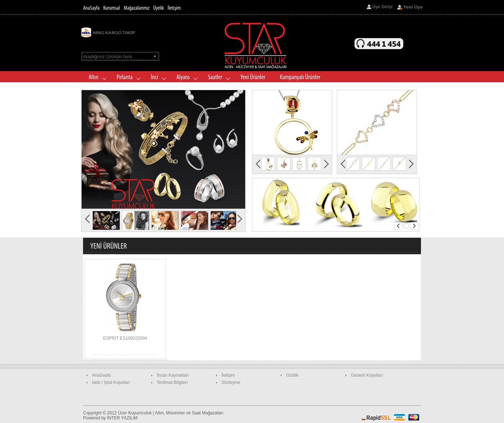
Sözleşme (231, 382)
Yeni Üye (413, 7)
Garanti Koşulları (367, 375)
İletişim (228, 375)
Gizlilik (292, 375)
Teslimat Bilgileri (172, 382)
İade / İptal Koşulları (111, 382)
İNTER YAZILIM (122, 418)
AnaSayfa (101, 375)
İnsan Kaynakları (173, 375)
